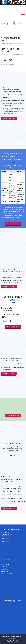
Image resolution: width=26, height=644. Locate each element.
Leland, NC (5, 567)
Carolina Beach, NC (7, 574)
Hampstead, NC (6, 571)
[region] (13, 186)
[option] (13, 449)
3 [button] (14, 462)
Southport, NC (6, 564)
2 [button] (13, 462)
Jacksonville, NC (6, 569)
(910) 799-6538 (5, 539)
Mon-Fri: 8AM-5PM (6, 541)
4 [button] (15, 462)
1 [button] (11, 462)
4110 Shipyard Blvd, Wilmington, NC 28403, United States (7, 534)
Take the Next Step (23, 14)
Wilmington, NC (6, 562)
